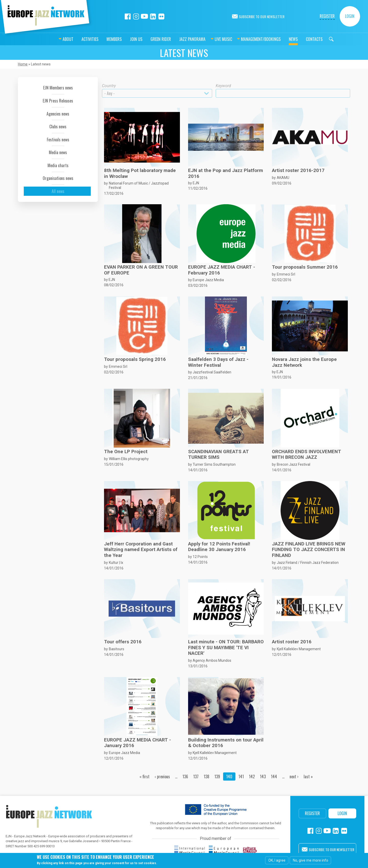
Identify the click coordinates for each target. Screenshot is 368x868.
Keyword (223, 86)
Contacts (301, 39)
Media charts (58, 165)
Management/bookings (248, 39)
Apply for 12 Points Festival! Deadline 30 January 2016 (219, 547)
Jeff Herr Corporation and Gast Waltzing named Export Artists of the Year (141, 550)
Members (101, 39)
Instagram (136, 16)
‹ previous (162, 776)
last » (308, 776)
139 (217, 776)
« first (145, 776)
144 (274, 776)
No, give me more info (310, 860)
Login (350, 16)
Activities (77, 39)
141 (241, 776)
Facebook (128, 16)
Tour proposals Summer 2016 (305, 267)
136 (185, 776)
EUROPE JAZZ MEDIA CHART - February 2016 (222, 270)
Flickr (161, 16)
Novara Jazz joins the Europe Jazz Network (304, 362)
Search (318, 39)
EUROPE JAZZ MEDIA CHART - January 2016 (137, 743)
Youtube (145, 16)
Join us (123, 39)
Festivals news (58, 140)
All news (58, 191)
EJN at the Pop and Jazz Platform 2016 (226, 173)
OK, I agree (277, 860)
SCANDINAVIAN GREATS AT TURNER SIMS (218, 454)
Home (23, 64)
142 (252, 776)
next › (294, 776)
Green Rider (148, 39)
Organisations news (58, 178)
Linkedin (153, 16)
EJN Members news (58, 88)
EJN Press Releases (58, 101)
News (280, 39)
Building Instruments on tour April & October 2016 (226, 743)
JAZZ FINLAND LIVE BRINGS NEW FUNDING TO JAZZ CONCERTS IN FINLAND (309, 550)
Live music (211, 39)
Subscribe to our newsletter (262, 16)
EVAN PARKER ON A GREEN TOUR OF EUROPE (141, 270)
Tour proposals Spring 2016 (135, 359)
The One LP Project (126, 452)
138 (206, 776)
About (55, 39)
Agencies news (58, 114)
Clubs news (58, 127)
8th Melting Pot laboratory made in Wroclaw (140, 173)
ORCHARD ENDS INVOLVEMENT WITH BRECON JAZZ (307, 454)
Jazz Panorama (180, 39)
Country (109, 86)
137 (196, 776)
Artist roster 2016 (292, 642)
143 (263, 776)
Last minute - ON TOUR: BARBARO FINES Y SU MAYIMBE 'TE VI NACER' (226, 648)
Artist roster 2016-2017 (298, 170)
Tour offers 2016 (123, 642)
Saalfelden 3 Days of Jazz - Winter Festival (218, 362)
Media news (58, 152)
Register (327, 16)
